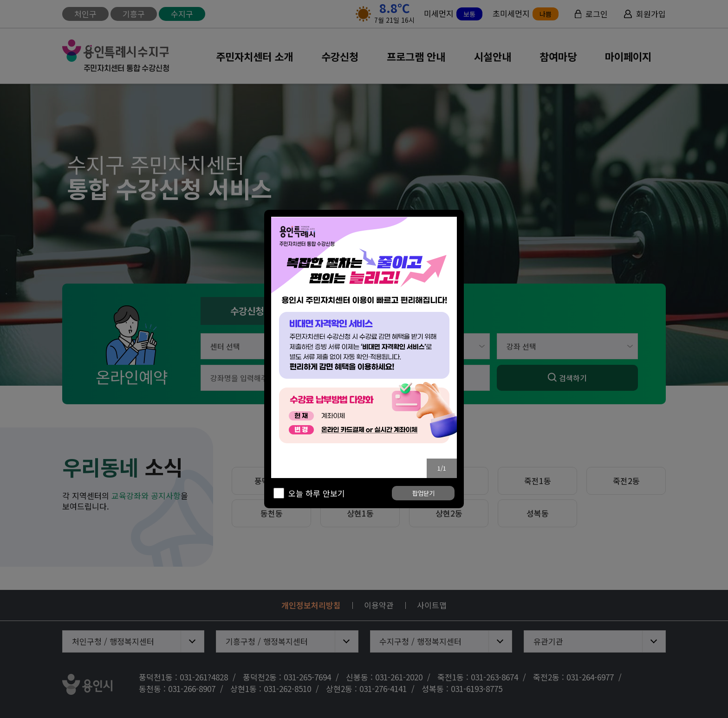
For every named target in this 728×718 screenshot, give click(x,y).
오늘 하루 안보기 (317, 494)
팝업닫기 (423, 494)
